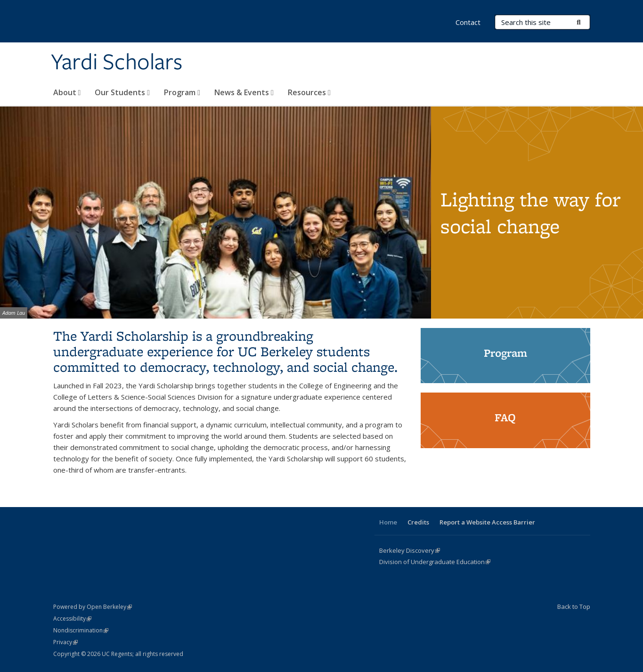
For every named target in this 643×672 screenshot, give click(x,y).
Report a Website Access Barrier (487, 522)
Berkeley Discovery (410, 550)
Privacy (65, 642)
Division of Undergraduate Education (435, 562)
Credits (418, 522)
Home (388, 522)
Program (182, 92)
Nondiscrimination (81, 630)
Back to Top (574, 606)
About (67, 92)
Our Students (122, 92)
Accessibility (72, 619)
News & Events (244, 92)
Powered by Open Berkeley (93, 607)
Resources (309, 92)
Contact (468, 22)
